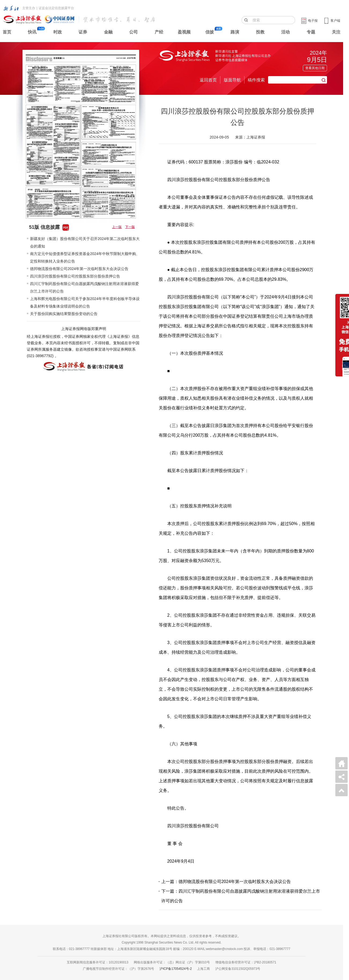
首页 (7, 32)
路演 (235, 32)
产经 (159, 32)
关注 (336, 32)
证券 (83, 32)
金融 (108, 32)
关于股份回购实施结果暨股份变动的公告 (64, 314)
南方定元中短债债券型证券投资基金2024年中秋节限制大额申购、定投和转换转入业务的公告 (85, 257)
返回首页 (208, 80)
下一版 (130, 227)
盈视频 (184, 32)
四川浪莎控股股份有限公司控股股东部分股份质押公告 (75, 276)
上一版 (117, 227)
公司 (133, 32)
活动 (285, 32)
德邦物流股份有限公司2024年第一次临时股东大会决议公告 (79, 269)
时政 (58, 32)
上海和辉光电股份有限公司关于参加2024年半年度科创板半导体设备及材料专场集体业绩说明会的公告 (85, 302)
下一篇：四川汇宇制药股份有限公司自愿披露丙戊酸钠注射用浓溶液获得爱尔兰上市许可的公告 (241, 896)
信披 (210, 32)
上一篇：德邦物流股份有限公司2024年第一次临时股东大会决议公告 (226, 882)
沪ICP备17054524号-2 (176, 969)
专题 (311, 32)
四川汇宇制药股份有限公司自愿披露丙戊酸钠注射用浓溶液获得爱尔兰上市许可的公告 (84, 287)
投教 (260, 32)
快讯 (32, 32)
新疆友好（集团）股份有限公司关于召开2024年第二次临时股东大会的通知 (85, 242)
